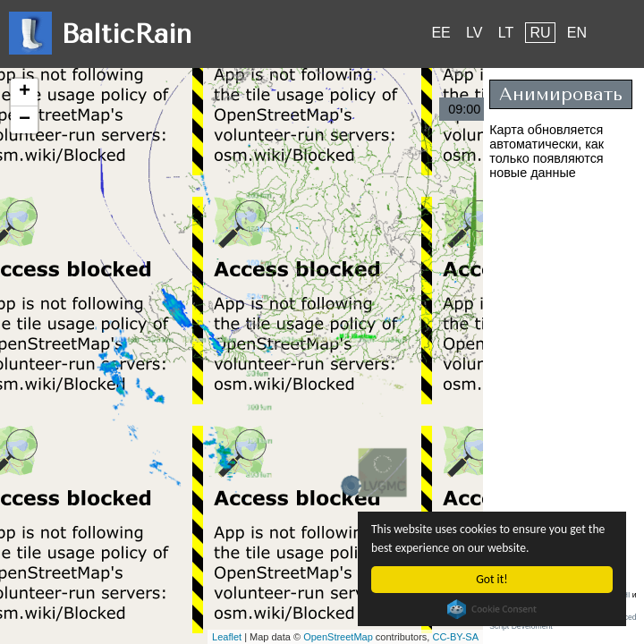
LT (506, 33)
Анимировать (561, 94)
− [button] (25, 120)
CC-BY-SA (455, 637)
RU (540, 33)
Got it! (491, 579)
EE (441, 33)
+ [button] (25, 92)
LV (474, 33)
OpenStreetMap (338, 637)
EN (577, 33)
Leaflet (227, 637)
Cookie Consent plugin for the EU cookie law (492, 609)
